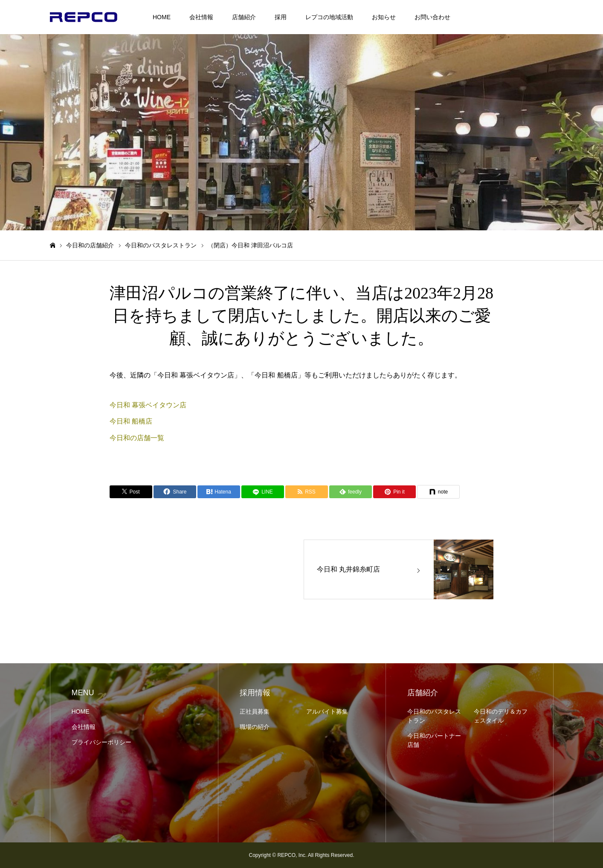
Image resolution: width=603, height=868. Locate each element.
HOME (162, 17)
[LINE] (263, 492)
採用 (281, 17)
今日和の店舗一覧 (137, 438)
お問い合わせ (432, 17)
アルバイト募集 (327, 711)
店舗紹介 (244, 17)
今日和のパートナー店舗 (434, 740)
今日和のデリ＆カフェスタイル (501, 716)
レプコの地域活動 (329, 17)
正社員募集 (255, 711)
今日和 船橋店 (131, 421)
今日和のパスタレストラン (434, 716)
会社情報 (201, 17)
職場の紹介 (255, 727)
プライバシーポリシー (101, 742)
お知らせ (384, 17)
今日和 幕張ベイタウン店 (148, 405)
